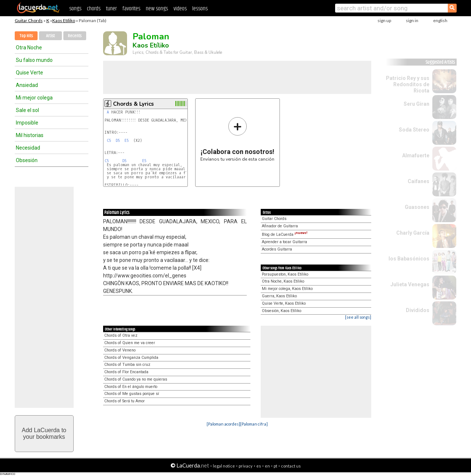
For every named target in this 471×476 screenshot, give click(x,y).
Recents (75, 36)
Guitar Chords (29, 20)
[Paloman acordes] (223, 424)
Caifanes (419, 181)
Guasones (417, 207)
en (267, 466)
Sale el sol (27, 110)
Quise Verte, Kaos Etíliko (284, 303)
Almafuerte (416, 155)
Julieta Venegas (410, 284)
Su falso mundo (34, 60)
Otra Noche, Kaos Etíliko (283, 281)
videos (180, 9)
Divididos (418, 310)
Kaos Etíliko (64, 20)
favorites (131, 9)
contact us (291, 466)
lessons (200, 9)
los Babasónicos (409, 259)
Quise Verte (29, 73)
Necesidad (28, 148)
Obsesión (27, 160)
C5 (109, 141)
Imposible (27, 123)
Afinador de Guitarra (280, 226)
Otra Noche (29, 48)
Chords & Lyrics (133, 104)
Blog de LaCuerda (285, 234)
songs (75, 9)
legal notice (224, 466)
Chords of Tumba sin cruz (127, 365)
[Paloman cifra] (254, 424)
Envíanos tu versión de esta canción (237, 139)
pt (275, 466)
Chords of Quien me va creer (130, 343)
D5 (118, 141)
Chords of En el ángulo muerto (131, 387)
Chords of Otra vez (121, 335)
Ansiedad (27, 85)
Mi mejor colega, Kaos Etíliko (287, 289)
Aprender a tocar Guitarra (284, 242)
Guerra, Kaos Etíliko (279, 296)
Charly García (413, 233)
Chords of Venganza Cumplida (131, 358)
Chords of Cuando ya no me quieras (136, 379)
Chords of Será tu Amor (124, 401)
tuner (111, 9)
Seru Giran (416, 104)
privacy (246, 466)
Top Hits (26, 36)
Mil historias (30, 135)
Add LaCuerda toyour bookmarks (44, 433)
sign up (384, 20)
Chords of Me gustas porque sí (132, 394)
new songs (157, 9)
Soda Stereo (414, 130)
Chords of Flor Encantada (126, 372)
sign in (412, 20)
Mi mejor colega (34, 98)
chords (94, 9)
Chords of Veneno (120, 350)
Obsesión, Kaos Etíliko (282, 311)
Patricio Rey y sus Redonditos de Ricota (408, 84)
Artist (50, 36)
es (259, 466)
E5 (127, 141)
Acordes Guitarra (277, 249)
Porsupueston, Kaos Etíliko (285, 274)
